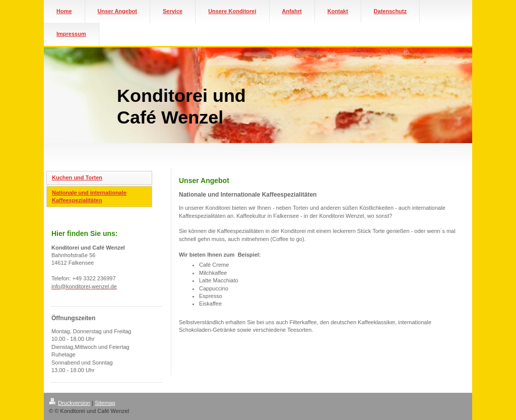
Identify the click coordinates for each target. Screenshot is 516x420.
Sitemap (105, 403)
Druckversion (70, 403)
